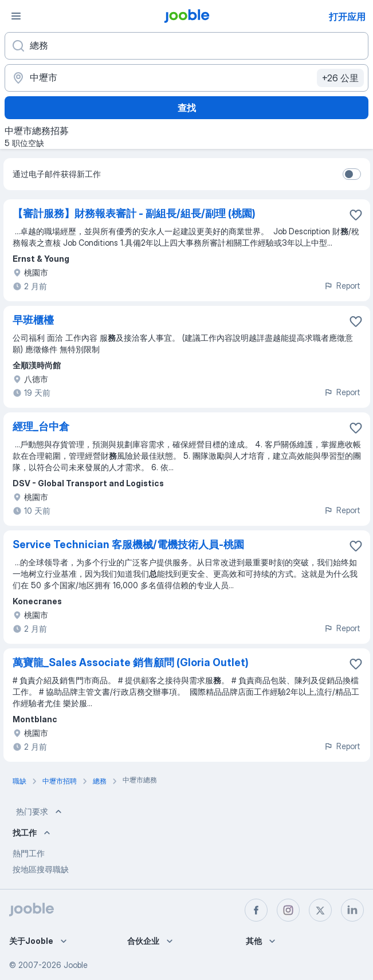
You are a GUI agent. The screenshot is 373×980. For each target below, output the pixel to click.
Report (342, 286)
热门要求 (40, 812)
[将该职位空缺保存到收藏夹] (356, 215)
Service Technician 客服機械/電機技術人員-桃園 (128, 544)
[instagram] (288, 910)
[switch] (352, 174)
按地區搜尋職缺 (41, 869)
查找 (187, 108)
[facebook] (256, 910)
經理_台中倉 (41, 426)
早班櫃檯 (33, 320)
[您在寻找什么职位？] (186, 46)
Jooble (76, 965)
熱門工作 (29, 853)
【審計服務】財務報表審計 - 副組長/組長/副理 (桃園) (134, 213)
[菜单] (16, 16)
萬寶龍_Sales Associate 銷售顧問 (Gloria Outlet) (131, 662)
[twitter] (320, 910)
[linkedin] (352, 910)
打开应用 (347, 17)
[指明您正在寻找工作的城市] (186, 78)
